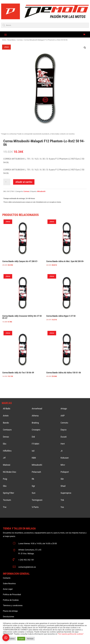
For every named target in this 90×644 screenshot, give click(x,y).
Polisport (65, 472)
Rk (33, 479)
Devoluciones (8, 617)
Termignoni (37, 500)
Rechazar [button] (30, 639)
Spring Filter (8, 493)
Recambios (11, 40)
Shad (63, 486)
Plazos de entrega (10, 611)
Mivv (63, 465)
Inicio (4, 40)
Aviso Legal (8, 589)
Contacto (7, 578)
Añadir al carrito (24, 182)
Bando (6, 423)
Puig (5, 479)
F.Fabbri (35, 444)
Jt (62, 451)
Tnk (62, 500)
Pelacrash (36, 472)
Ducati (64, 437)
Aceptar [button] (21, 639)
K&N (34, 458)
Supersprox (66, 493)
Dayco (64, 430)
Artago (64, 409)
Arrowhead (37, 409)
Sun (34, 493)
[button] (85, 48)
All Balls (7, 409)
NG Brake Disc (10, 472)
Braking (35, 423)
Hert (63, 444)
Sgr (33, 486)
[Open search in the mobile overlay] (45, 25)
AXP (63, 416)
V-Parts (35, 507)
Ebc (5, 444)
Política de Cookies (11, 600)
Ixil (33, 451)
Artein (6, 416)
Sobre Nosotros (9, 584)
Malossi (7, 465)
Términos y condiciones (13, 605)
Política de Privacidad (12, 595)
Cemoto (64, 423)
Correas (20, 40)
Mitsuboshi (41, 191)
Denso (6, 437)
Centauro (7, 430)
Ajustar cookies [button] (9, 639)
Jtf (4, 458)
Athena (35, 416)
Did (33, 437)
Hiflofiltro (7, 451)
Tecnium (7, 500)
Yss (62, 507)
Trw (5, 507)
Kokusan (65, 458)
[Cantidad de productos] (7, 182)
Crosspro (36, 430)
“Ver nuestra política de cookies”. (71, 634)
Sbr (62, 479)
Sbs (5, 486)
